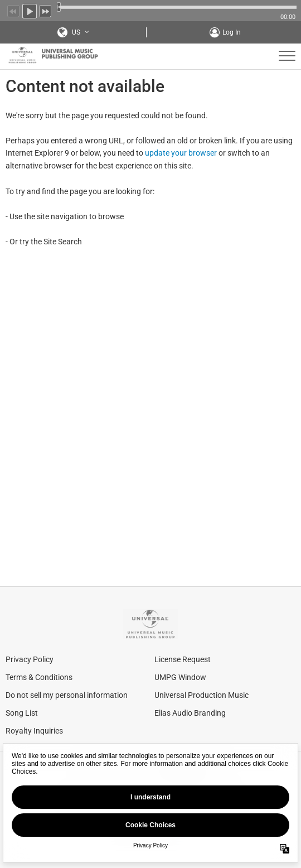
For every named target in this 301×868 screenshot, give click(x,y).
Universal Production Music (202, 695)
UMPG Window (180, 677)
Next (46, 10)
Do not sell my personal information (67, 695)
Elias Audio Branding (190, 713)
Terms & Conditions (39, 677)
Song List (22, 713)
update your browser (181, 153)
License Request (183, 659)
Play (30, 10)
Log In (232, 32)
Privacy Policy (30, 659)
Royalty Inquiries (34, 731)
